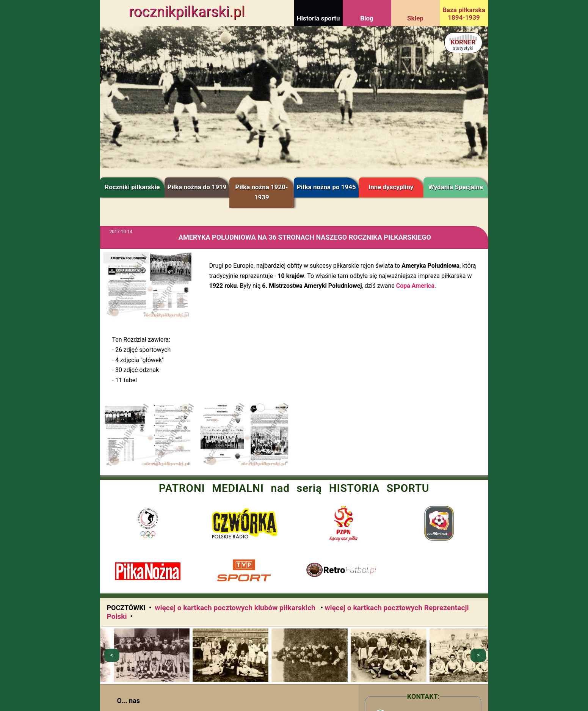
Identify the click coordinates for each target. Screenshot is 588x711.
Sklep (415, 18)
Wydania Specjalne (456, 187)
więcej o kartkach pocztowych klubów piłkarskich (236, 608)
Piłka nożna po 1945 (326, 187)
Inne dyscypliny (391, 187)
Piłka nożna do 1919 (197, 187)
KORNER (463, 44)
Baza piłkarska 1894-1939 (464, 14)
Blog (367, 18)
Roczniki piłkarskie (132, 187)
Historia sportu (318, 18)
